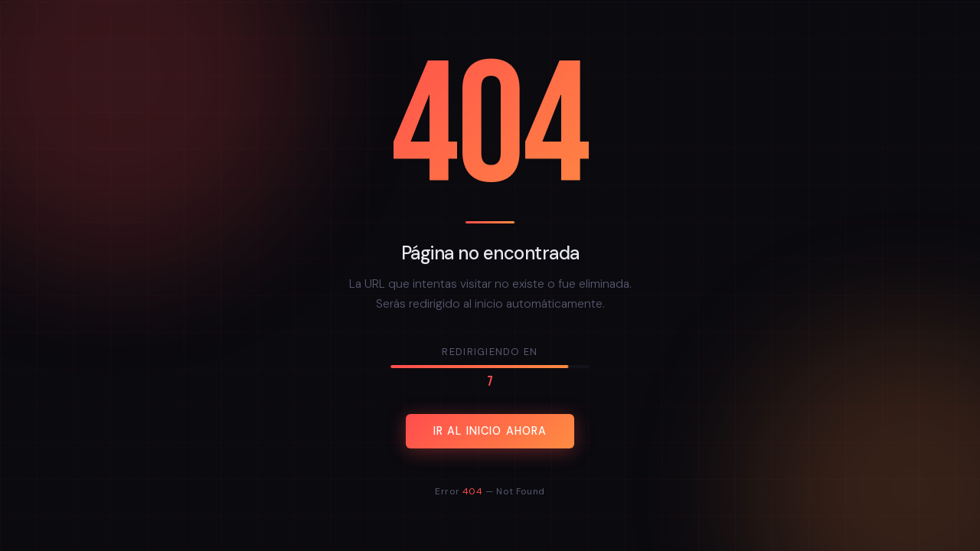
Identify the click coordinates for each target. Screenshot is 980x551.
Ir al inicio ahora (490, 431)
